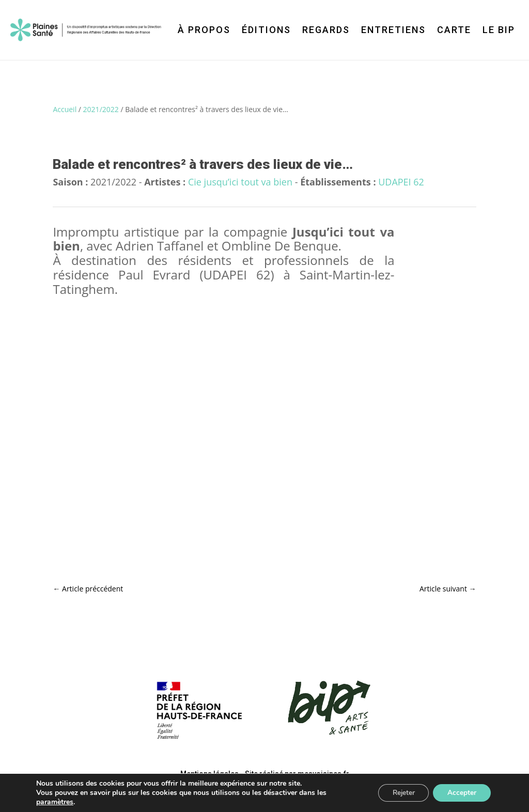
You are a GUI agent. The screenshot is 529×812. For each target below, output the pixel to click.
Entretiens (393, 30)
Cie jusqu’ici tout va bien (240, 182)
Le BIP (499, 30)
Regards (326, 30)
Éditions (266, 30)
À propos (204, 30)
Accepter (461, 793)
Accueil (65, 109)
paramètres (55, 802)
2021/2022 (101, 109)
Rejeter (400, 793)
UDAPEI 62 (401, 182)
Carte (454, 30)
